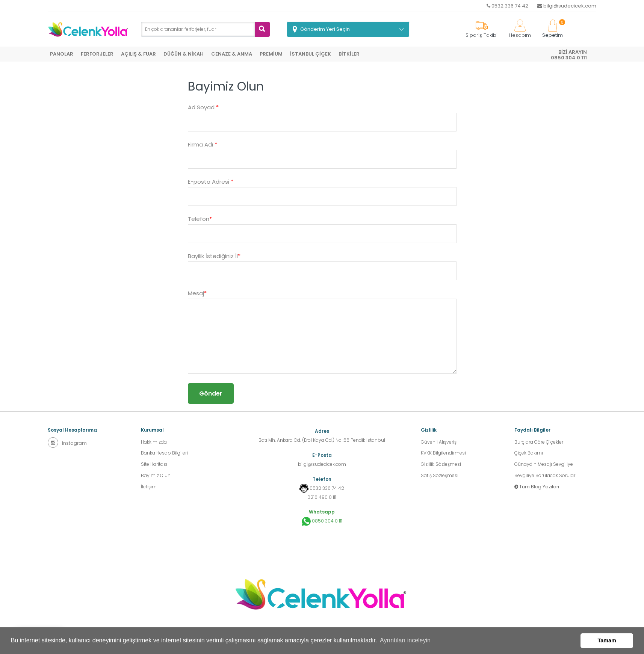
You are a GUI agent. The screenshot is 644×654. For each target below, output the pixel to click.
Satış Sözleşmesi (440, 476)
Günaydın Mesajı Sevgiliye (544, 464)
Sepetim (553, 29)
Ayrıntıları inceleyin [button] (405, 640)
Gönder (211, 393)
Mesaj (197, 293)
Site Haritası (154, 464)
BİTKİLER (349, 54)
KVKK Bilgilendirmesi (443, 453)
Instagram (67, 443)
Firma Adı (203, 144)
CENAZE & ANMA (232, 54)
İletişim (149, 487)
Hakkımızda (154, 442)
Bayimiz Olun (156, 476)
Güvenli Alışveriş (439, 442)
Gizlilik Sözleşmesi (441, 464)
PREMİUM (271, 54)
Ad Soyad (203, 107)
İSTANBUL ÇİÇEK (311, 54)
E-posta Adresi (211, 182)
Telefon (200, 219)
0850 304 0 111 (322, 521)
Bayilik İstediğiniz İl (214, 256)
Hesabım (520, 29)
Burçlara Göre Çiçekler (539, 442)
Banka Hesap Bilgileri (164, 453)
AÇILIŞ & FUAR (138, 54)
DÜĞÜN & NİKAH (184, 54)
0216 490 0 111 (322, 497)
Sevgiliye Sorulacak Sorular (545, 476)
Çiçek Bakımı (529, 453)
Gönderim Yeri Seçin (325, 29)
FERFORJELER (97, 54)
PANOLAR (62, 54)
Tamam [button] (607, 640)
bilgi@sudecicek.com (567, 6)
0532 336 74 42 (507, 6)
